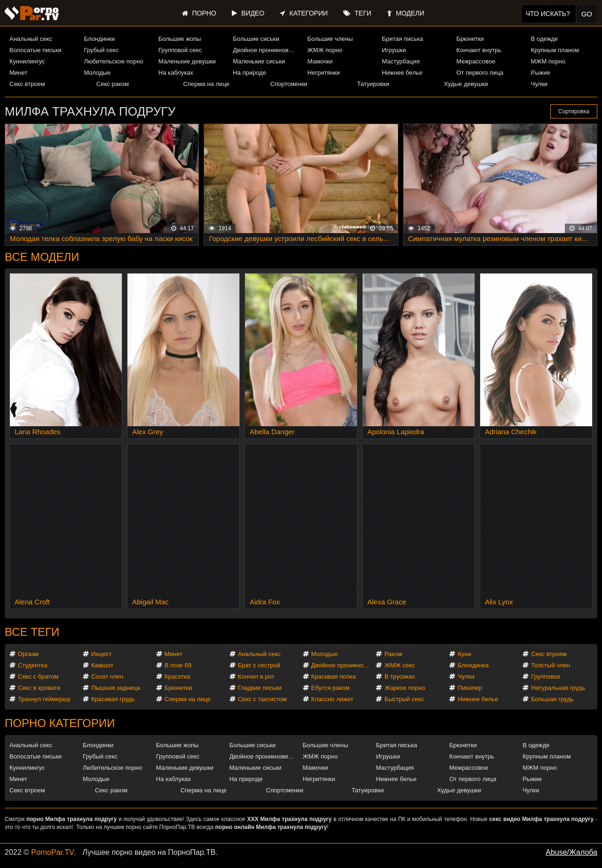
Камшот (102, 665)
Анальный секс (31, 39)
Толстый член (551, 665)
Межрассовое (476, 61)
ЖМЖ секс (400, 665)
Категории (304, 13)
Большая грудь (552, 699)
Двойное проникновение (266, 50)
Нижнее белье (402, 73)
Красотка (178, 676)
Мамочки (320, 61)
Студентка (33, 665)
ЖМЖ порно (325, 50)
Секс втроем (27, 84)
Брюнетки (470, 39)
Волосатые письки (36, 50)
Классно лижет (333, 699)
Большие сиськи (256, 39)
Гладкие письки (260, 688)
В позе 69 (178, 665)
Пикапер (470, 688)
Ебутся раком (331, 688)
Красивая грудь (113, 699)
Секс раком (113, 84)
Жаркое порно (404, 688)
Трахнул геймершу (44, 699)
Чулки (539, 84)
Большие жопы (180, 39)
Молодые (97, 73)
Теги (357, 13)
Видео (248, 13)
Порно (199, 13)
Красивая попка (334, 676)
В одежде (544, 39)
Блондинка (473, 665)
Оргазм (28, 654)
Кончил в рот (256, 676)
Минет (18, 73)
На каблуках (176, 73)
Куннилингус (27, 61)
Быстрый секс (404, 699)
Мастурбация (401, 61)
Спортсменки (289, 84)
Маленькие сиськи (259, 61)
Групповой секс (180, 50)
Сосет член (107, 676)
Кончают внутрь (479, 50)
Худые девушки (466, 84)
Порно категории (60, 723)
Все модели (42, 257)
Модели (406, 13)
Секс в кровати (39, 688)
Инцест (102, 654)
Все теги (32, 632)
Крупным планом (555, 50)
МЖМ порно (548, 61)
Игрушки (394, 50)
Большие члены (330, 39)
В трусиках (400, 676)
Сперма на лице (206, 84)
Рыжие (541, 73)
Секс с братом (38, 676)
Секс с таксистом (262, 699)
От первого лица (480, 73)
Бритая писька (403, 39)
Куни (464, 654)
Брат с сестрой (259, 665)
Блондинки (99, 39)
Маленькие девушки (187, 61)
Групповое (546, 676)
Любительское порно (113, 61)
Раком (393, 654)
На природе (250, 73)
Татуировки (373, 84)
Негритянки (324, 73)
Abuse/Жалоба (571, 852)
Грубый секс (101, 50)
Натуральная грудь (558, 688)
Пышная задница (116, 688)
